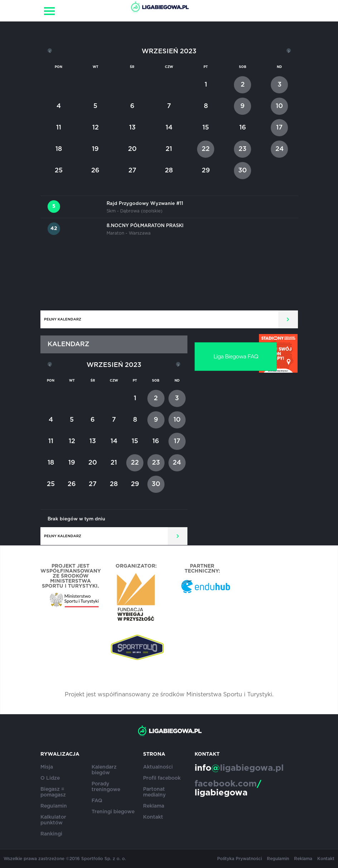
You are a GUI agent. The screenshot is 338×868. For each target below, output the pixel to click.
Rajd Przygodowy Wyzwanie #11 (145, 204)
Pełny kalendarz (63, 319)
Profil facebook (162, 778)
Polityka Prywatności (239, 859)
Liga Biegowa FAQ (236, 357)
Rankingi (51, 834)
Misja (47, 767)
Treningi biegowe (113, 812)
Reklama (154, 806)
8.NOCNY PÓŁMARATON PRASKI (145, 226)
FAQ (97, 801)
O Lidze (50, 778)
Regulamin (54, 806)
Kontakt (153, 817)
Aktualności (158, 767)
